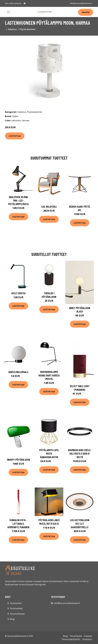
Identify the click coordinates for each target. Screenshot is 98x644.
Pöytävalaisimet (27, 29)
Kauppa (86, 12)
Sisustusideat (16, 608)
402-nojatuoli (49, 207)
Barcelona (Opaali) (18, 372)
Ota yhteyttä (76, 636)
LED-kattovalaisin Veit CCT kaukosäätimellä (80, 524)
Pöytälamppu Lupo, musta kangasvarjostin (49, 454)
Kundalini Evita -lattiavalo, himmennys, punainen (18, 524)
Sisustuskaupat (17, 614)
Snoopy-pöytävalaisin (18, 460)
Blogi (12, 619)
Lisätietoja (15, 136)
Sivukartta (87, 639)
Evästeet (88, 636)
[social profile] (25, 3)
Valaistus (12, 29)
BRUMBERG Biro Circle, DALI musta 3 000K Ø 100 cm (80, 454)
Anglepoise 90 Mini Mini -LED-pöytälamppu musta (18, 201)
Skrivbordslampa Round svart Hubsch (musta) (49, 375)
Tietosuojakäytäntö (71, 639)
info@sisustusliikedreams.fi (81, 3)
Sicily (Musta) (18, 293)
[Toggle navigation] (8, 12)
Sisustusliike (16, 603)
